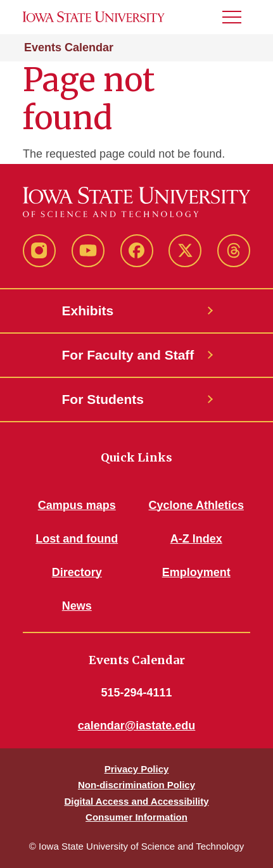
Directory (77, 572)
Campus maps (77, 505)
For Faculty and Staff (128, 355)
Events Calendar (69, 47)
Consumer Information (136, 817)
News (77, 606)
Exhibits (88, 311)
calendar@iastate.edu (137, 726)
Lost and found (77, 539)
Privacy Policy (137, 769)
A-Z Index (196, 539)
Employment (196, 572)
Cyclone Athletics (196, 505)
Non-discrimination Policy (136, 785)
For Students (103, 399)
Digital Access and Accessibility (136, 801)
